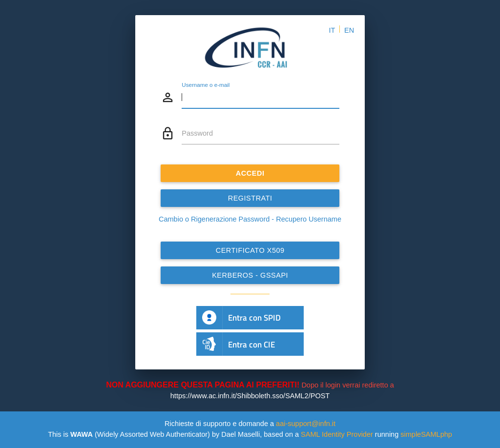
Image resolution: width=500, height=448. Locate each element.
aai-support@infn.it (306, 424)
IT (332, 30)
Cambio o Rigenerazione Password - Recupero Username (250, 219)
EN (349, 30)
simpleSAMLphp (426, 434)
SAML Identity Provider (337, 434)
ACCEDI (250, 173)
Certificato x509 (250, 250)
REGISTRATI (250, 198)
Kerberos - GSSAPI (250, 275)
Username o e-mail (206, 85)
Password (197, 133)
